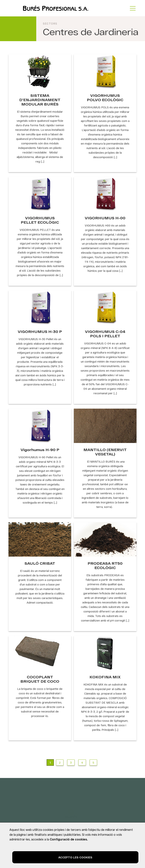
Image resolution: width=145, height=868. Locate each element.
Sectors (50, 23)
